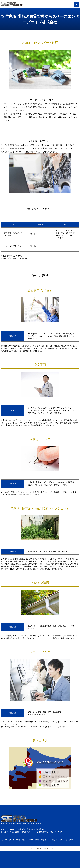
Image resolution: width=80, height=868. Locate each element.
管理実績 (37, 840)
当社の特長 (11, 840)
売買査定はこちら (73, 840)
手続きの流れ (44, 840)
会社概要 (5, 840)
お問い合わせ (63, 840)
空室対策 (31, 840)
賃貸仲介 (24, 840)
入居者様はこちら (54, 840)
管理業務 (18, 840)
